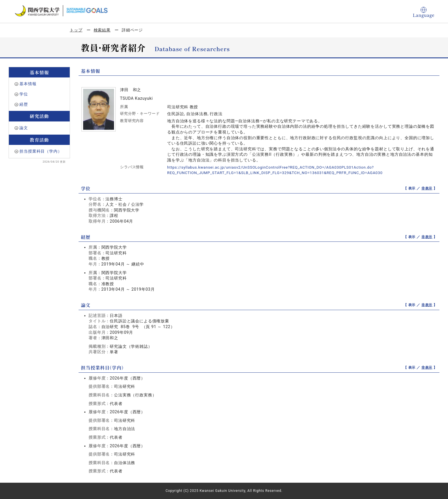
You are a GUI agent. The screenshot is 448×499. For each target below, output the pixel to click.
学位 (24, 94)
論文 (24, 128)
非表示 (427, 188)
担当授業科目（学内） (41, 151)
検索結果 (102, 30)
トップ (76, 30)
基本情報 (28, 84)
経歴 (24, 104)
